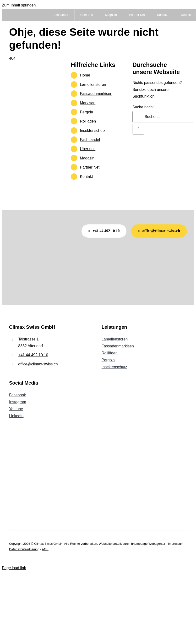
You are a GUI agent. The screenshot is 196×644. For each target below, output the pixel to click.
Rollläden (88, 121)
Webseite (105, 544)
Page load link (14, 568)
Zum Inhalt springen (19, 5)
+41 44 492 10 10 (33, 355)
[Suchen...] (163, 117)
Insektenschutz (93, 131)
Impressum (176, 544)
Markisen (88, 103)
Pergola (86, 112)
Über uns (88, 149)
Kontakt (86, 177)
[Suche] (138, 129)
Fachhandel (90, 140)
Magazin (87, 158)
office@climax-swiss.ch (38, 364)
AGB (45, 549)
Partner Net (90, 167)
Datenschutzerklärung (24, 549)
